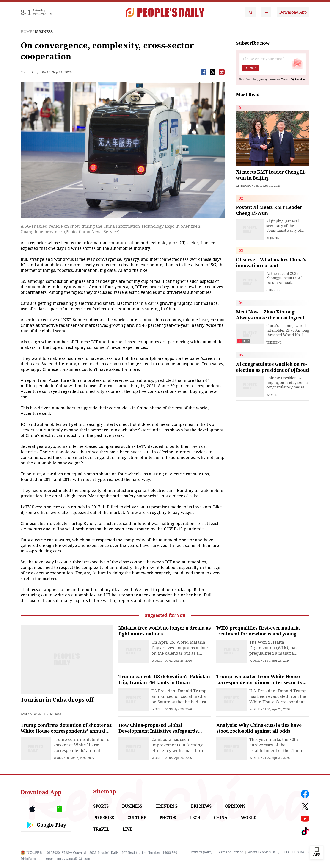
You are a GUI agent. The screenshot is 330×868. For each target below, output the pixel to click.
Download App (293, 12)
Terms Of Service (293, 80)
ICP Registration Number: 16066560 (150, 853)
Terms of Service (230, 852)
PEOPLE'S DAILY (297, 852)
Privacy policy (201, 852)
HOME (26, 32)
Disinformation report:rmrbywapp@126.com (55, 859)
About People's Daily (264, 852)
